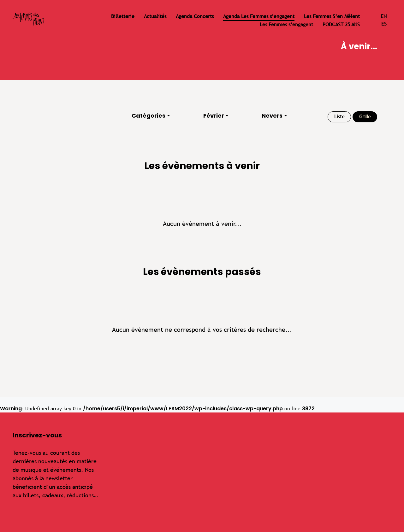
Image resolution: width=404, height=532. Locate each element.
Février (214, 116)
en (384, 16)
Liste (339, 117)
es (384, 24)
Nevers (272, 116)
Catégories (149, 116)
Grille (365, 117)
